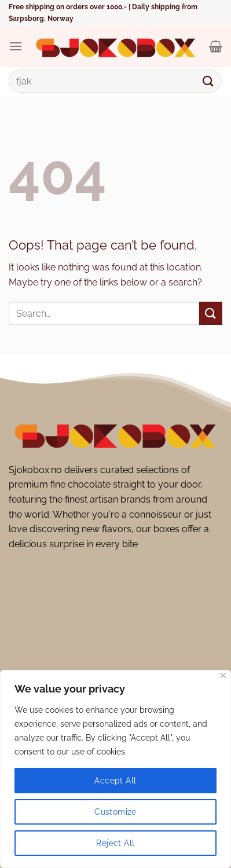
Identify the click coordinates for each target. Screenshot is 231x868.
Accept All (115, 781)
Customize (115, 812)
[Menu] (16, 46)
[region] (115, 769)
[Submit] (208, 81)
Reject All (115, 843)
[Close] (223, 675)
